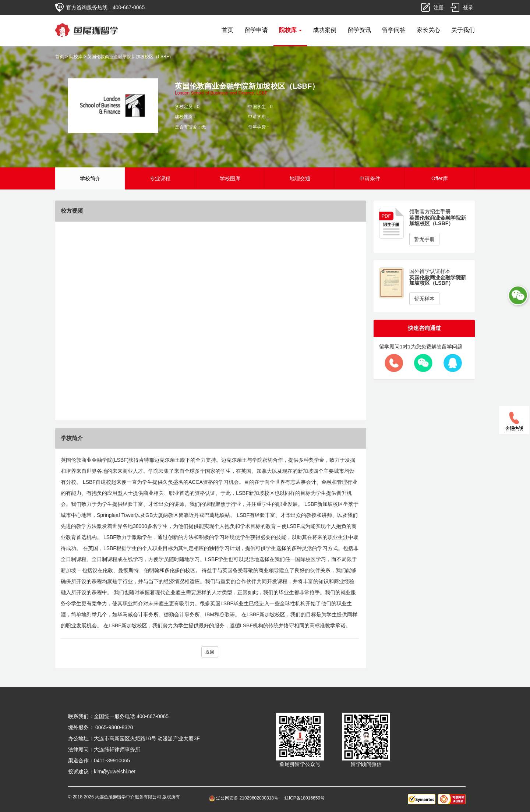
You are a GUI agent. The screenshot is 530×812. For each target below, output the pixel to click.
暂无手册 (424, 239)
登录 (468, 7)
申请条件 (370, 178)
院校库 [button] (290, 30)
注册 (439, 7)
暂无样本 (424, 299)
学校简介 (90, 178)
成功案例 (325, 30)
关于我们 (463, 30)
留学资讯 (359, 30)
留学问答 (394, 30)
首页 (227, 30)
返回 (210, 652)
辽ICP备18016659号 (305, 798)
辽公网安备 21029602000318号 (245, 798)
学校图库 (230, 178)
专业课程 (160, 178)
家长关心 (428, 30)
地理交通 (300, 178)
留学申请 (256, 30)
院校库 (76, 57)
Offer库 (440, 178)
